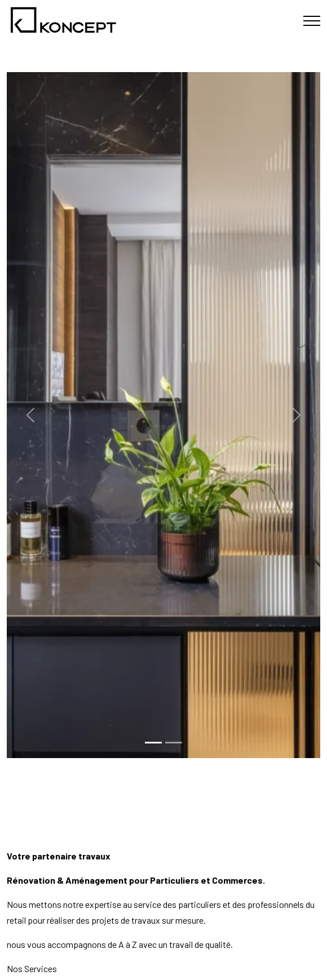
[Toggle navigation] (312, 21)
